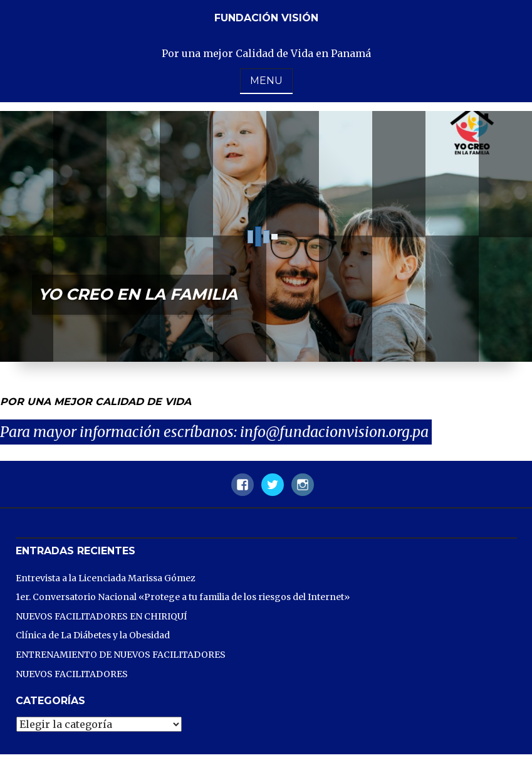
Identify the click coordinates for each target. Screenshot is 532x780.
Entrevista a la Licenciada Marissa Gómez (106, 578)
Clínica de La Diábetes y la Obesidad (93, 635)
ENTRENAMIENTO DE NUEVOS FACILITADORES (121, 655)
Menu (266, 81)
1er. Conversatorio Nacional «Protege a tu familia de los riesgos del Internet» (183, 597)
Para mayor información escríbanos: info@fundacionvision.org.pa (216, 432)
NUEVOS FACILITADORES (72, 674)
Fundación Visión (266, 18)
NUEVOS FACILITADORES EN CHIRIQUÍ (101, 616)
